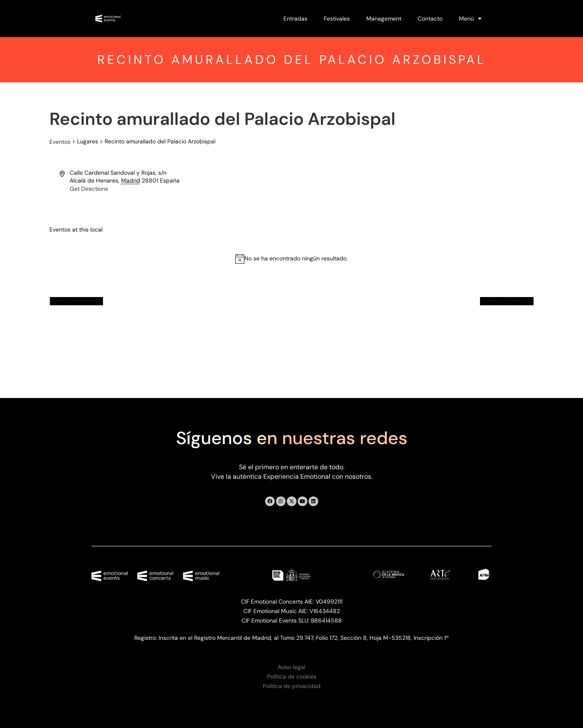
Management (384, 19)
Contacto (430, 19)
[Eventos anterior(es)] (76, 301)
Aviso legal (291, 667)
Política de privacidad (292, 686)
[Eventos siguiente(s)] (507, 301)
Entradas (295, 19)
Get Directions (89, 189)
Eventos (60, 142)
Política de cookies (292, 677)
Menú (470, 19)
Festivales (337, 19)
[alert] (296, 259)
